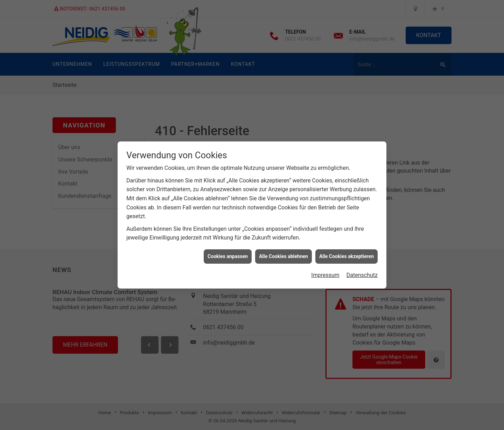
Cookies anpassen (228, 254)
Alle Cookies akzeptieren (346, 254)
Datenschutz (362, 273)
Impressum (325, 273)
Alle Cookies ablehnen (283, 254)
